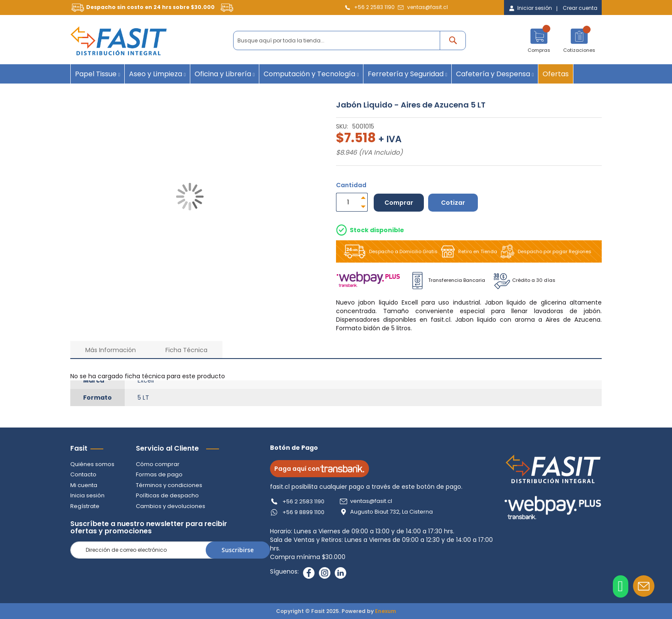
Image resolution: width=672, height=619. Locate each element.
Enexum (385, 611)
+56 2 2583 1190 (374, 7)
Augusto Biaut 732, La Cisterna (391, 512)
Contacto (83, 474)
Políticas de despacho (167, 495)
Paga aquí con (319, 469)
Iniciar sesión (535, 8)
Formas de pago (159, 474)
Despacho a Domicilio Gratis (389, 251)
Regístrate (85, 506)
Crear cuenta (580, 8)
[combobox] (349, 40)
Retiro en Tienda (467, 251)
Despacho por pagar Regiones (544, 251)
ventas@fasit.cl (427, 7)
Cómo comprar (158, 464)
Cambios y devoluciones (171, 506)
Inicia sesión (87, 495)
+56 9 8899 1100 (303, 512)
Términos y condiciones (169, 485)
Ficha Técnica (186, 350)
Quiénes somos (92, 464)
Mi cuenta (84, 485)
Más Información (111, 350)
